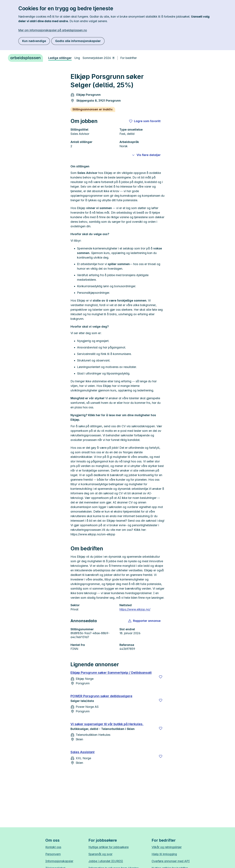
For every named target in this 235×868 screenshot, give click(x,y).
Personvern (53, 854)
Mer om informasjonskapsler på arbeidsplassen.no (53, 30)
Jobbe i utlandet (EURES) (106, 861)
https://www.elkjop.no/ (135, 609)
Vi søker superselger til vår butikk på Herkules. (107, 724)
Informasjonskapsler (59, 861)
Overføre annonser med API (171, 861)
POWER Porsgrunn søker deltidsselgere (101, 696)
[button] (145, 621)
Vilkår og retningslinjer (167, 847)
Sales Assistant (82, 752)
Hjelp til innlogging (164, 854)
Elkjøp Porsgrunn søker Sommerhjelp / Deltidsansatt (111, 673)
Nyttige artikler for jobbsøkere (109, 847)
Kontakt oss (53, 847)
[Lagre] (161, 677)
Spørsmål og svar (100, 854)
